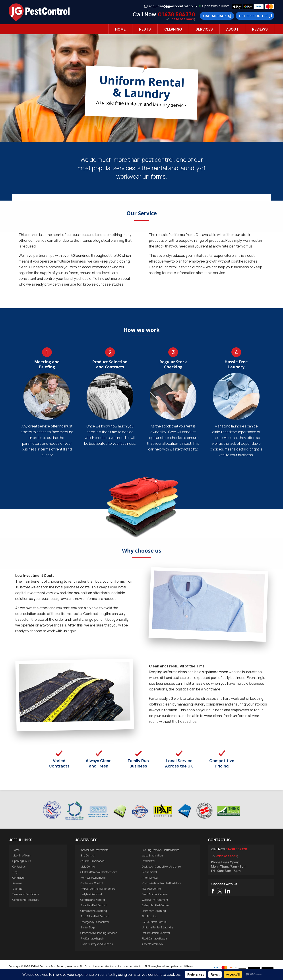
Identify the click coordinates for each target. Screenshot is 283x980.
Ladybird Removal (91, 894)
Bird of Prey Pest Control (94, 916)
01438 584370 (177, 14)
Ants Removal (150, 878)
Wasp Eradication (152, 855)
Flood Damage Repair (154, 938)
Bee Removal (149, 872)
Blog (15, 872)
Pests (145, 29)
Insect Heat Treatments (94, 850)
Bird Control (87, 855)
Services (204, 29)
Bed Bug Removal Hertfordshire (160, 850)
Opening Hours (22, 861)
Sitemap (17, 889)
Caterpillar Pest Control (156, 905)
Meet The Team (21, 855)
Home (120, 29)
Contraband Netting (93, 900)
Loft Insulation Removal (156, 933)
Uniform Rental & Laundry (158, 927)
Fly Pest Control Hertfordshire (98, 889)
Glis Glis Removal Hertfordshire (99, 872)
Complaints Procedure (26, 900)
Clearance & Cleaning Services (99, 933)
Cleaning (173, 29)
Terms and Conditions (26, 894)
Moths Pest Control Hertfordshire (161, 883)
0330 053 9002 (183, 19)
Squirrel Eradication (92, 861)
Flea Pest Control (152, 889)
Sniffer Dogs (88, 927)
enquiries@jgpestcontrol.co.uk (173, 6)
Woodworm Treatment (155, 900)
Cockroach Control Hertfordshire (161, 867)
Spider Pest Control (92, 883)
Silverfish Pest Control (93, 905)
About (232, 29)
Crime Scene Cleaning (94, 911)
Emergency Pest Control (95, 922)
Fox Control (148, 861)
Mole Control (88, 867)
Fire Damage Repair (92, 938)
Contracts (18, 878)
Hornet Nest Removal (93, 878)
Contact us (19, 867)
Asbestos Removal (153, 944)
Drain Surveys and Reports (97, 944)
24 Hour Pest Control (154, 922)
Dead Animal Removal (155, 894)
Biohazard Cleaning (154, 911)
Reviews (260, 29)
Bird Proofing (149, 916)
